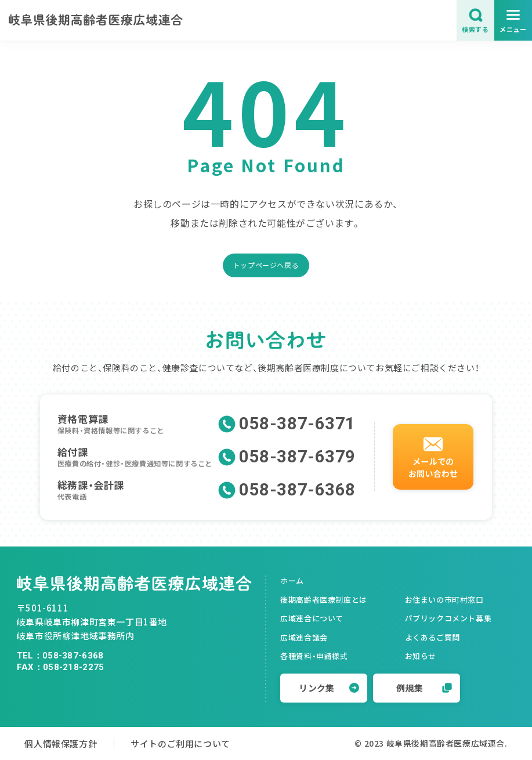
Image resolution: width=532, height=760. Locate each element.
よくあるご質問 (433, 637)
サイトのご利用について (180, 743)
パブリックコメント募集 (448, 618)
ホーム (292, 580)
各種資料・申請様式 (314, 656)
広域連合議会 (304, 637)
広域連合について (312, 618)
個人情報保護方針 (61, 743)
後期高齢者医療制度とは (324, 600)
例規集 (424, 688)
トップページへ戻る (266, 265)
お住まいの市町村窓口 (444, 600)
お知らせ (421, 656)
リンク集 (329, 688)
